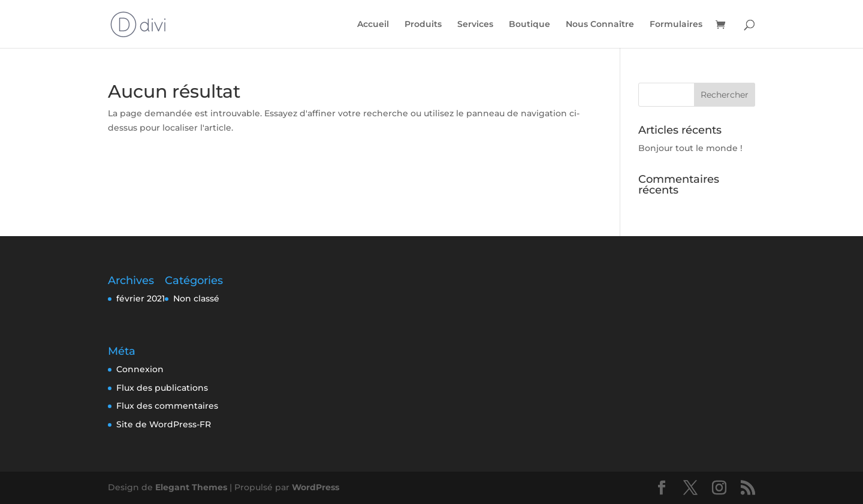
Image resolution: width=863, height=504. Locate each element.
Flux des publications (162, 388)
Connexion (140, 369)
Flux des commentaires (167, 406)
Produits (423, 25)
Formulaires (676, 25)
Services (475, 25)
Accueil (373, 25)
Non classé (196, 298)
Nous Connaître (600, 25)
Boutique (529, 25)
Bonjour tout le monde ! (690, 148)
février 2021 (141, 298)
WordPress (316, 487)
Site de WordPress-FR (164, 424)
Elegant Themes (191, 487)
